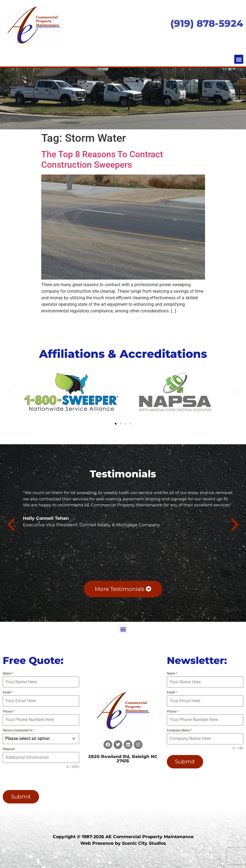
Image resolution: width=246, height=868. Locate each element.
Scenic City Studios (144, 843)
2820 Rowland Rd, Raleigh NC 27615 (123, 759)
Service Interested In (19, 730)
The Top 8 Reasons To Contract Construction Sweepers (102, 159)
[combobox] (41, 739)
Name (8, 674)
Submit (21, 797)
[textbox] (36, 739)
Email (8, 692)
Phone (9, 712)
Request (9, 749)
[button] (239, 59)
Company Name (179, 730)
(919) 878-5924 (207, 23)
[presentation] (35, 779)
